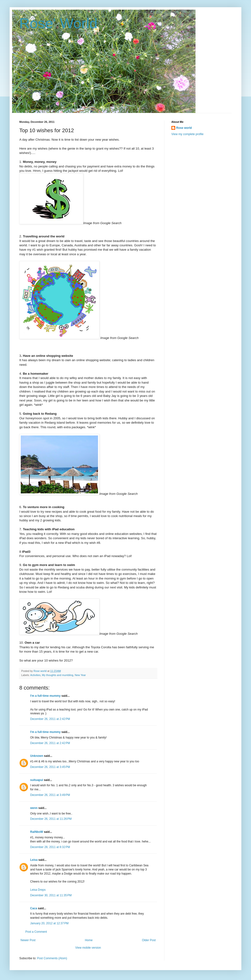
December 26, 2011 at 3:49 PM (50, 795)
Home (89, 940)
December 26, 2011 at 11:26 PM (51, 819)
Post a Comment (36, 932)
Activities (35, 675)
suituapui (37, 780)
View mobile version (88, 948)
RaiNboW (37, 832)
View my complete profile (187, 134)
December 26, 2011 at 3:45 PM (50, 767)
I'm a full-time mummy (45, 696)
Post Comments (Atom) (52, 958)
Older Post (149, 940)
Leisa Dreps (38, 890)
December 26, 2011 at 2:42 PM (50, 719)
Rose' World (58, 23)
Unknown (37, 756)
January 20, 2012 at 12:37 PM (49, 923)
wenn (34, 808)
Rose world (184, 128)
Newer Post (28, 940)
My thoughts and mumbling (58, 675)
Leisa (34, 860)
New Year (80, 675)
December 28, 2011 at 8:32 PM (50, 847)
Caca (34, 908)
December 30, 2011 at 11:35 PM (51, 895)
